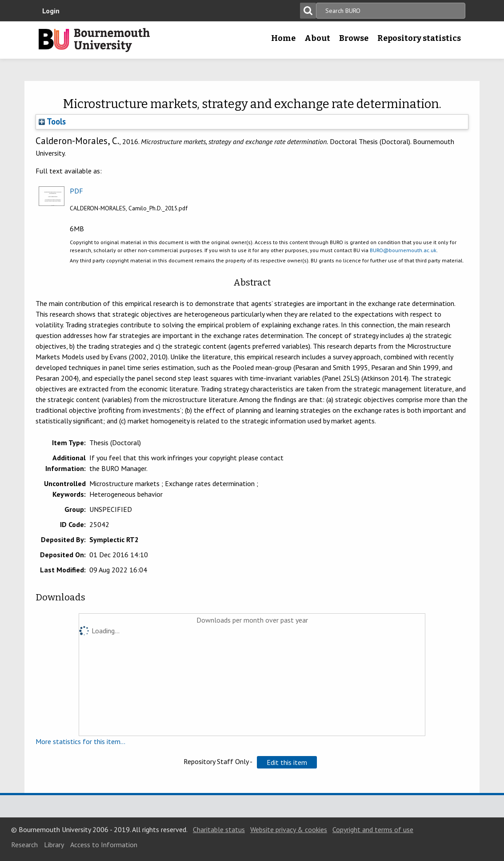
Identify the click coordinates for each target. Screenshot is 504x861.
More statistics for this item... (80, 741)
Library (54, 845)
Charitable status (219, 829)
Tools (52, 121)
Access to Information (104, 845)
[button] (287, 762)
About (317, 38)
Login (51, 11)
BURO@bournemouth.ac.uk (403, 250)
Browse (354, 38)
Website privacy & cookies (289, 829)
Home (283, 38)
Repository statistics (419, 38)
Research (24, 845)
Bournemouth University (94, 40)
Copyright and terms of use (373, 829)
